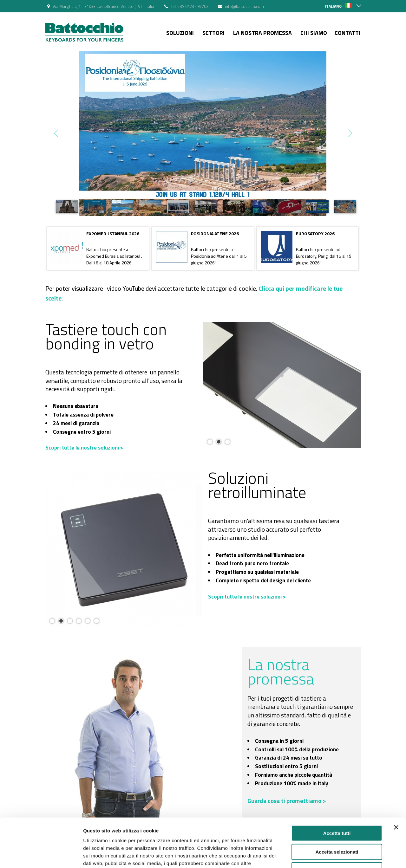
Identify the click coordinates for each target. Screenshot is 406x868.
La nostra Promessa (262, 33)
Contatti (347, 33)
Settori (213, 33)
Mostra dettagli (334, 855)
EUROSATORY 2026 (315, 233)
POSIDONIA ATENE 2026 (215, 233)
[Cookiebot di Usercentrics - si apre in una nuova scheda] (41, 856)
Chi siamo (314, 33)
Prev (57, 133)
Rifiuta (337, 828)
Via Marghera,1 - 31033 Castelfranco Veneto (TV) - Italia (103, 6)
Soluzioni (180, 33)
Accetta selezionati (337, 809)
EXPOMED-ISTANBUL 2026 (113, 233)
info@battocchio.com (244, 6)
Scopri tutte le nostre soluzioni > (84, 448)
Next (350, 133)
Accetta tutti (337, 790)
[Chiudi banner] (396, 785)
